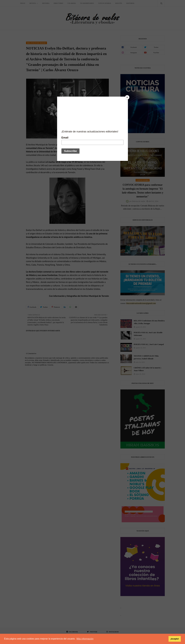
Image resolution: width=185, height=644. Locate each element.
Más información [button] (85, 639)
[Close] (127, 97)
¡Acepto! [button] (175, 639)
